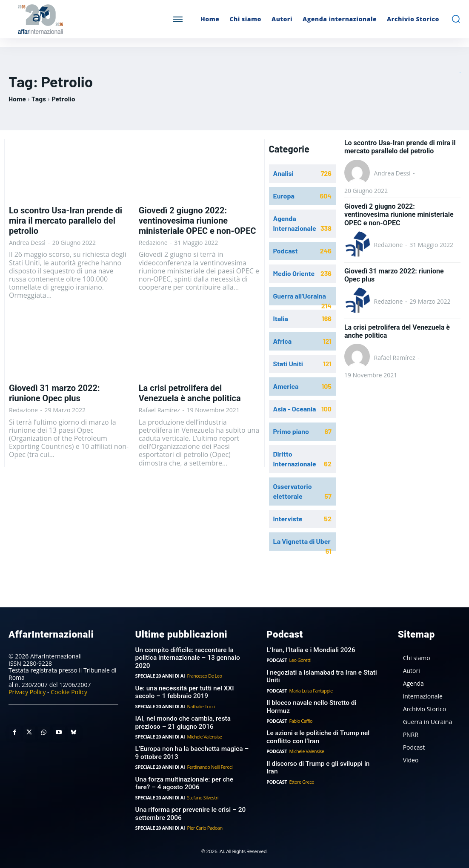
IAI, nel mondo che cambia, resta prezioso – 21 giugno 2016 (182, 721)
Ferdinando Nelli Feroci (209, 765)
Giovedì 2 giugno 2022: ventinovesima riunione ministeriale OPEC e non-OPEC (197, 221)
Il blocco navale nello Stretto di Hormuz (322, 702)
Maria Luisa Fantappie (311, 690)
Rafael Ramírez (159, 410)
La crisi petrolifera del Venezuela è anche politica (190, 393)
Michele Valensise (204, 735)
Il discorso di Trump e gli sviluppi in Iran (323, 754)
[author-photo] (358, 173)
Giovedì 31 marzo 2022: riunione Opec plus (54, 393)
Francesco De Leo (204, 675)
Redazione (153, 243)
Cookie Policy (69, 691)
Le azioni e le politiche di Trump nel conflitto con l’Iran (317, 728)
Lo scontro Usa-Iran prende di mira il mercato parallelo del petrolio (66, 221)
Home (17, 99)
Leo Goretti (300, 660)
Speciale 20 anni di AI (160, 675)
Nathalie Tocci (200, 705)
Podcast (276, 660)
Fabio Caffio (301, 712)
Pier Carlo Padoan (204, 824)
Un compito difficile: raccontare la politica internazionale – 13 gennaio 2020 (186, 657)
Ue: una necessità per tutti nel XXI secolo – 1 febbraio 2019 (183, 691)
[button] (456, 19)
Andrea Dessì (27, 243)
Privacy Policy (27, 691)
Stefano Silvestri (202, 795)
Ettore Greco (302, 764)
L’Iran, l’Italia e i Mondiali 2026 (310, 650)
